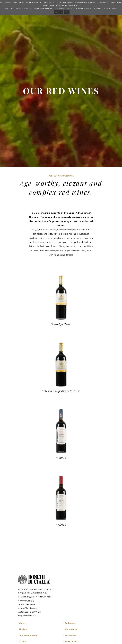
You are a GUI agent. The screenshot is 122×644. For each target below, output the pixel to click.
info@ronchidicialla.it (27, 616)
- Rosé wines (70, 635)
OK (67, 12)
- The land (23, 629)
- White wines (70, 629)
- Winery (22, 623)
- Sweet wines (71, 642)
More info (58, 12)
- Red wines (69, 623)
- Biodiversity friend (28, 635)
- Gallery (22, 642)
